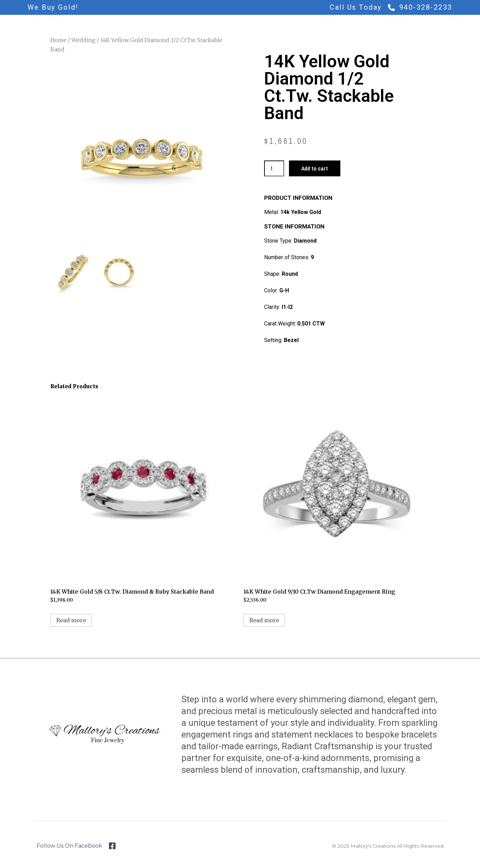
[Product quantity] (274, 168)
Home (58, 40)
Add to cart (315, 168)
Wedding (83, 40)
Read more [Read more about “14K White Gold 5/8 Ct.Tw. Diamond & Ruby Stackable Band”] (71, 620)
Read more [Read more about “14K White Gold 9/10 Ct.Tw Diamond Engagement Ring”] (264, 620)
